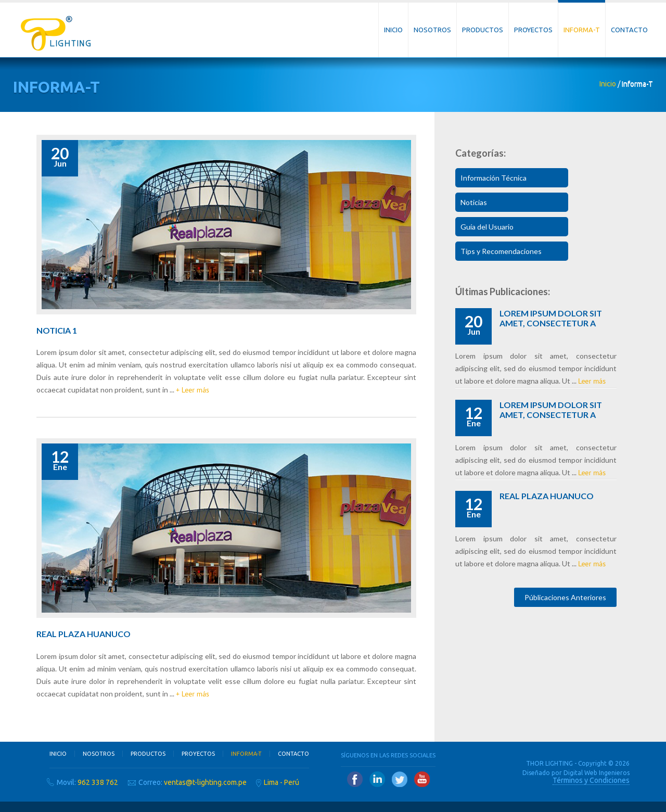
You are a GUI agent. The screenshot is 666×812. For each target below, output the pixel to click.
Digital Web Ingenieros (597, 773)
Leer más (592, 381)
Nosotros (432, 30)
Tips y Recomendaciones (501, 251)
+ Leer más (193, 390)
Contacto (629, 30)
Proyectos (533, 30)
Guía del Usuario (487, 227)
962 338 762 (98, 782)
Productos (483, 30)
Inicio (393, 30)
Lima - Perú (281, 782)
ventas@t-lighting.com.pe (205, 782)
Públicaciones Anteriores (565, 597)
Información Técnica (494, 178)
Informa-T (582, 30)
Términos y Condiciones (591, 780)
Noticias (474, 202)
